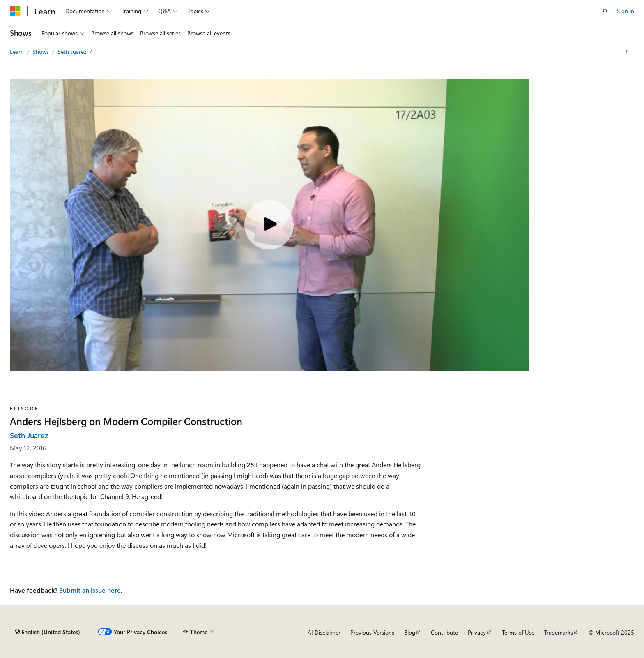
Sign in (626, 11)
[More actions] (627, 52)
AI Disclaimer (324, 632)
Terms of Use (518, 632)
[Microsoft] (15, 11)
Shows (41, 52)
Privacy (477, 632)
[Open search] (605, 11)
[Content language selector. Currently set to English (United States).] (47, 632)
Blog (410, 632)
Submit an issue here (90, 590)
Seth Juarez (73, 52)
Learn (18, 52)
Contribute (444, 632)
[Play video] (269, 225)
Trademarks (559, 632)
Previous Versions (372, 632)
